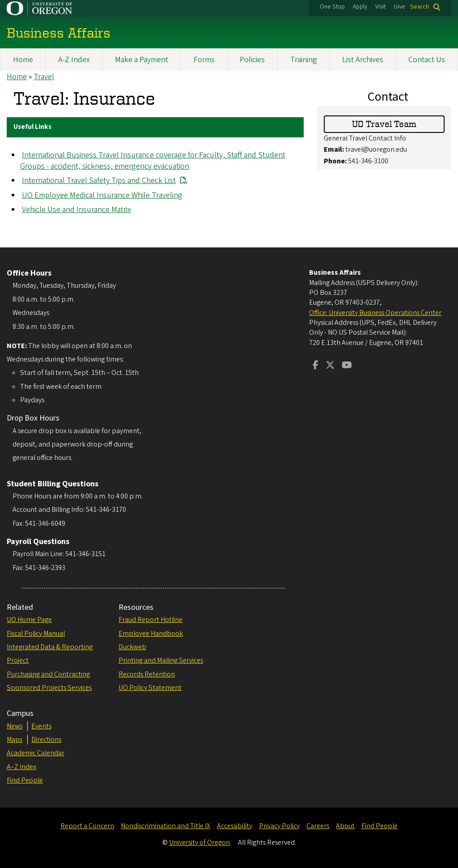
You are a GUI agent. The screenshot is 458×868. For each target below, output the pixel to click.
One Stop (332, 7)
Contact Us (427, 60)
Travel (44, 77)
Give (399, 7)
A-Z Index (74, 60)
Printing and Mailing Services (161, 660)
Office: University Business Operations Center (375, 313)
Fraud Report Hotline (151, 620)
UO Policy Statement (150, 688)
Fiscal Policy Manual (36, 634)
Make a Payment (142, 60)
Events (41, 726)
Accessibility (235, 826)
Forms (204, 60)
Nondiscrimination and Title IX (165, 826)
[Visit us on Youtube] (347, 366)
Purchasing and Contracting (48, 674)
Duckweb (132, 647)
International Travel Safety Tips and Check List (99, 181)
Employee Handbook (151, 634)
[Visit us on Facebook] (316, 366)
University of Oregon (199, 842)
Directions (46, 740)
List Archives (363, 60)
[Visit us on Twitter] (330, 366)
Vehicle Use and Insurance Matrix (76, 210)
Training (304, 60)
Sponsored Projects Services (49, 688)
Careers (318, 826)
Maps (15, 740)
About (345, 826)
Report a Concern (87, 826)
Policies (252, 60)
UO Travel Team (384, 124)
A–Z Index (21, 767)
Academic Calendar (36, 753)
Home (23, 60)
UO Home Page (29, 620)
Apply (360, 7)
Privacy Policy (279, 826)
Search (420, 7)
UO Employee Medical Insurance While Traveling (102, 195)
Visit (380, 7)
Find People (25, 780)
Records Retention (147, 674)
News (15, 726)
